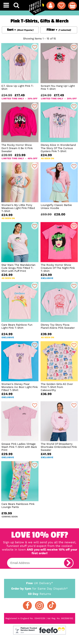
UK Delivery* (40, 583)
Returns (40, 594)
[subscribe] (68, 563)
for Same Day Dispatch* (40, 588)
